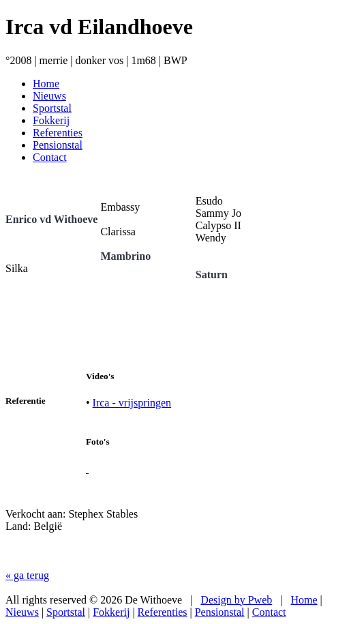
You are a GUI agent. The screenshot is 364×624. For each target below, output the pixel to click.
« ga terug (27, 575)
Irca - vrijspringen (132, 403)
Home (304, 600)
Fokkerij (111, 612)
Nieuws (22, 612)
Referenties (163, 612)
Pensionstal (220, 612)
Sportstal (66, 612)
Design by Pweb (236, 600)
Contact (269, 612)
